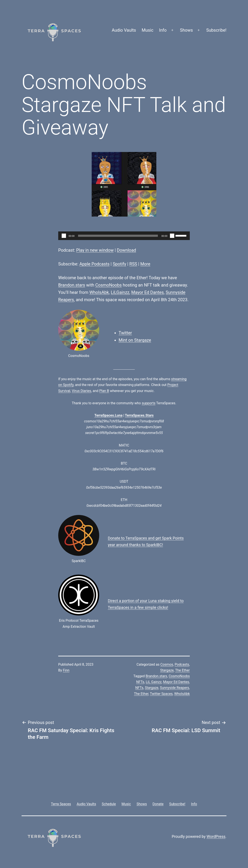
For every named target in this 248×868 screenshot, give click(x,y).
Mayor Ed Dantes (148, 292)
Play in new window (95, 250)
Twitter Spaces (161, 694)
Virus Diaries (82, 391)
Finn (66, 670)
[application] (124, 236)
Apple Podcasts (94, 264)
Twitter (125, 333)
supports (148, 403)
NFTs (139, 688)
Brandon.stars (72, 285)
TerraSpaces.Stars (139, 415)
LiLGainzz (120, 292)
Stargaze (167, 670)
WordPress (216, 836)
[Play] (64, 236)
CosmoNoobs (108, 285)
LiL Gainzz (154, 682)
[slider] (118, 236)
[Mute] (172, 236)
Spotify (119, 264)
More (145, 264)
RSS (133, 264)
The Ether (182, 670)
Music (148, 30)
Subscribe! (216, 30)
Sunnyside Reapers (174, 688)
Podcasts (182, 664)
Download (126, 250)
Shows (187, 30)
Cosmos (167, 664)
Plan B (104, 391)
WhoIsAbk (99, 292)
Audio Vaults (124, 30)
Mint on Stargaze (135, 340)
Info (163, 30)
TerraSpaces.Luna (108, 415)
